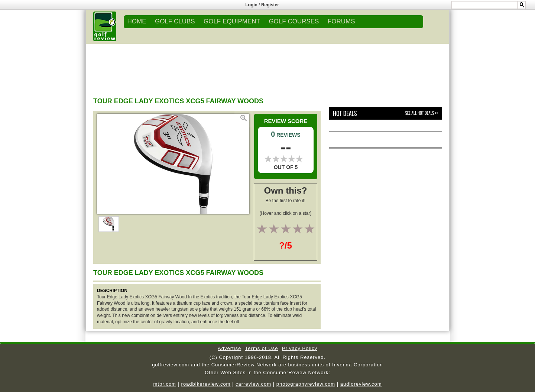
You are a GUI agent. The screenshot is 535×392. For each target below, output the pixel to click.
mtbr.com (164, 384)
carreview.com (253, 384)
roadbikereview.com (206, 384)
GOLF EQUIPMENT (232, 21)
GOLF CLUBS (175, 21)
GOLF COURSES (294, 21)
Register (270, 5)
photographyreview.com (306, 384)
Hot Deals (345, 113)
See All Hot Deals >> (422, 113)
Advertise (229, 348)
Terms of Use (262, 348)
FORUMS (341, 21)
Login (251, 5)
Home (137, 21)
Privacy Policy (300, 348)
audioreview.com (361, 384)
